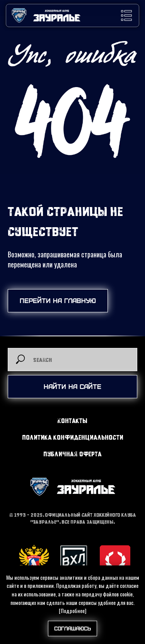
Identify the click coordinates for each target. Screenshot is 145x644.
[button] (126, 15)
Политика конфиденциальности (73, 437)
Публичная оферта (72, 454)
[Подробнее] (72, 611)
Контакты (72, 420)
